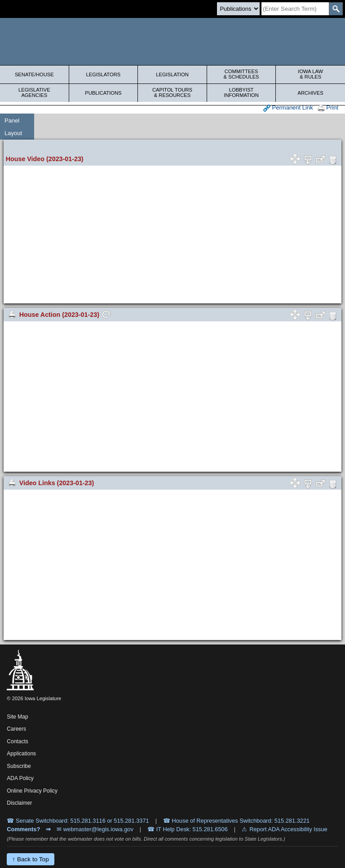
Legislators (104, 75)
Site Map (17, 717)
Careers (16, 729)
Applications (21, 754)
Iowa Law (310, 74)
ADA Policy (20, 778)
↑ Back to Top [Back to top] (30, 859)
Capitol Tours (172, 92)
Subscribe (19, 766)
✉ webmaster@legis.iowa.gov (95, 829)
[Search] (295, 9)
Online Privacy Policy (32, 791)
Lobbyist (241, 92)
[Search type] (238, 9)
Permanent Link (288, 108)
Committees (241, 74)
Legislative (34, 92)
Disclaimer (19, 803)
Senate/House (34, 75)
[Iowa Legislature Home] (172, 42)
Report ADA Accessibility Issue (288, 829)
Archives (311, 93)
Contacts (17, 741)
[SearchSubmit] (336, 9)
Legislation (172, 75)
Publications (103, 93)
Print (328, 108)
